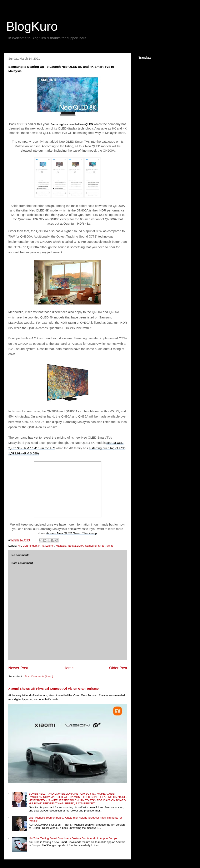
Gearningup (30, 546)
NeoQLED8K (76, 546)
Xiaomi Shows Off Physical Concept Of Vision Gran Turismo (54, 689)
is (43, 546)
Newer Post (18, 668)
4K (20, 546)
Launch (50, 546)
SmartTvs (104, 546)
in (39, 546)
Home (69, 668)
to (112, 546)
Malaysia (61, 546)
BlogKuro (32, 26)
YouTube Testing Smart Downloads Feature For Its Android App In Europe (73, 838)
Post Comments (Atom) (39, 676)
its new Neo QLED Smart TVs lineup (72, 533)
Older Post (118, 668)
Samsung (91, 546)
